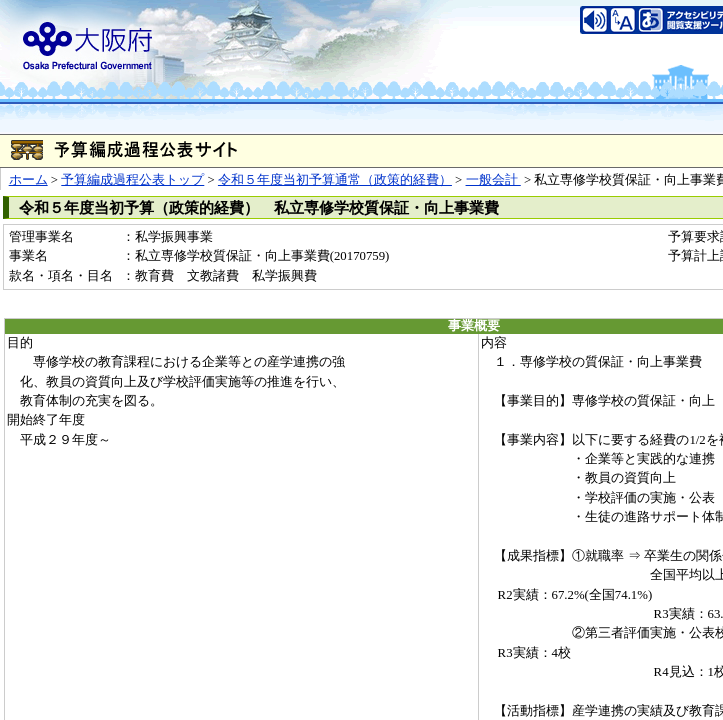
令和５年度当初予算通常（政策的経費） (335, 180)
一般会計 (493, 180)
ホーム (28, 180)
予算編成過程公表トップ (132, 180)
